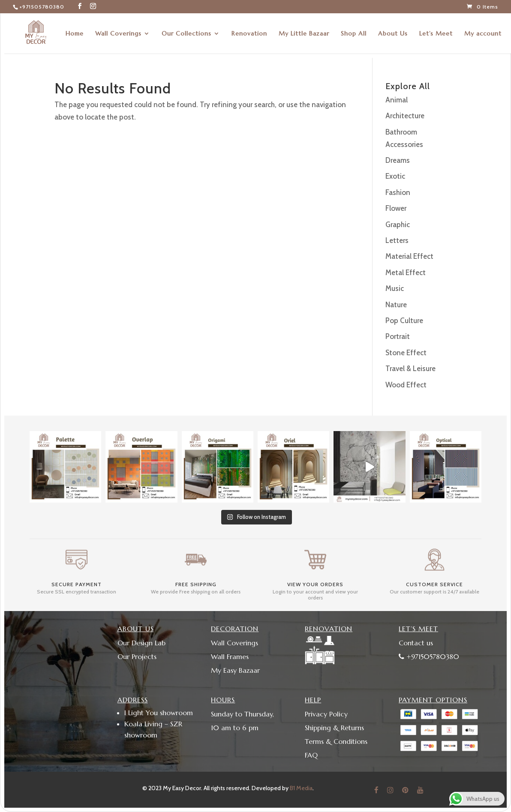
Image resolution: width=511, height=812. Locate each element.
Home (75, 34)
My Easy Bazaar (235, 670)
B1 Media (301, 788)
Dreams (398, 160)
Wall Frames (230, 656)
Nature (396, 305)
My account (483, 34)
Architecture (405, 116)
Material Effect (409, 256)
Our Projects (137, 656)
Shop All (354, 34)
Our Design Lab (141, 643)
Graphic (398, 225)
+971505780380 (42, 7)
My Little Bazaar (304, 34)
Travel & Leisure (410, 369)
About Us (393, 34)
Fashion (398, 192)
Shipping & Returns (334, 728)
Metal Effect (406, 273)
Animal (397, 100)
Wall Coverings (118, 34)
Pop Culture (404, 321)
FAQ (311, 755)
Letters (397, 240)
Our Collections (186, 34)
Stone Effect (406, 353)
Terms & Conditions (336, 741)
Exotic (395, 176)
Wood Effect (406, 385)
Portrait (398, 336)
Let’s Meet (436, 34)
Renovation (249, 34)
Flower (396, 208)
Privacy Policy (326, 714)
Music (395, 288)
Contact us (416, 643)
